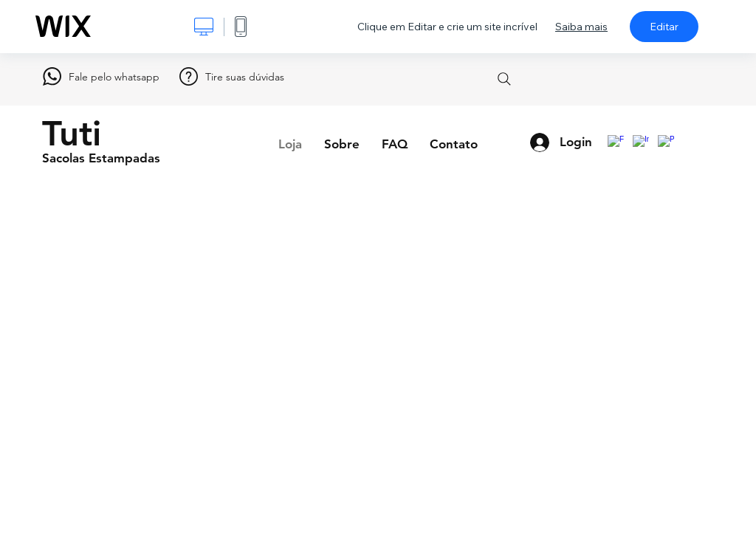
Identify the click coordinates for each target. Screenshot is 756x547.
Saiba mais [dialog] (581, 27)
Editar (664, 27)
